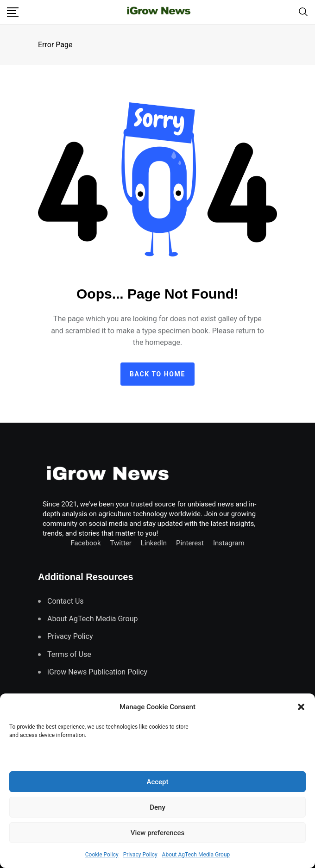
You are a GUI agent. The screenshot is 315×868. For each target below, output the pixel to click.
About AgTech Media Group (196, 855)
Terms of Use (69, 654)
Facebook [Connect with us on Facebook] (85, 543)
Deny (157, 807)
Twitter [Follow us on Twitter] (121, 543)
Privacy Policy (140, 855)
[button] (301, 707)
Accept (157, 782)
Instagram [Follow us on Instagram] (229, 543)
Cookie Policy (102, 855)
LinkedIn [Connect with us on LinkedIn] (154, 543)
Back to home (157, 374)
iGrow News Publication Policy (97, 672)
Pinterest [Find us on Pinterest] (190, 543)
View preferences (157, 833)
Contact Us (66, 601)
